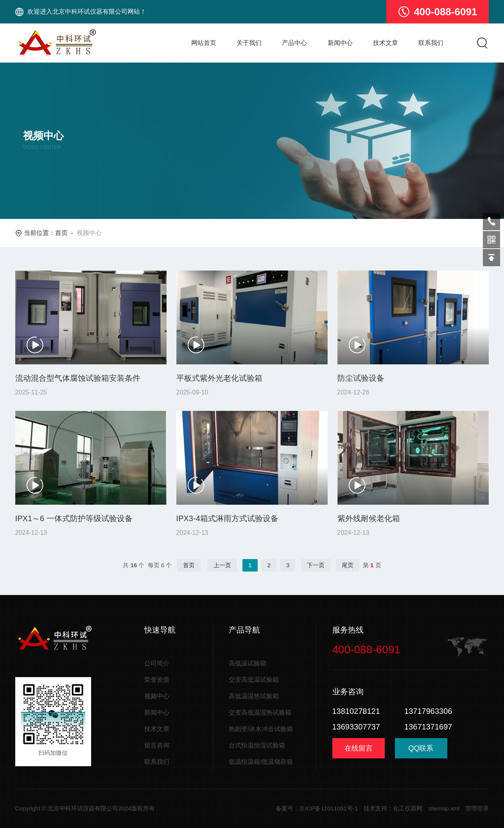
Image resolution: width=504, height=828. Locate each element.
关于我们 (249, 43)
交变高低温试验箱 (254, 680)
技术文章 (386, 43)
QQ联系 (421, 751)
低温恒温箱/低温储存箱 (261, 762)
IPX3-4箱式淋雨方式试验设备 (227, 518)
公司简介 (157, 663)
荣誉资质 (157, 680)
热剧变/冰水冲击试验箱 (261, 729)
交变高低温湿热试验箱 (260, 712)
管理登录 (477, 808)
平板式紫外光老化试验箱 (219, 378)
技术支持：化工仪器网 (393, 808)
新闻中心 (340, 43)
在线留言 (359, 748)
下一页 (316, 565)
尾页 (348, 565)
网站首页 (204, 43)
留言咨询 (157, 745)
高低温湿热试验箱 (254, 696)
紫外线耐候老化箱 (369, 518)
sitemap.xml (444, 808)
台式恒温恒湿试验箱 (257, 745)
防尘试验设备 (361, 378)
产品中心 (294, 43)
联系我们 (431, 43)
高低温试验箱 (248, 663)
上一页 (222, 565)
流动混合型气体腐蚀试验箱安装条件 (78, 378)
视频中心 (157, 696)
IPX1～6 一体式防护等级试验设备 (74, 518)
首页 (61, 233)
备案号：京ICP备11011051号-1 (317, 808)
